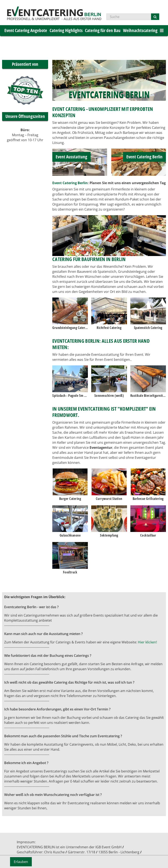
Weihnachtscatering (140, 30)
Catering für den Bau (103, 30)
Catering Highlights (66, 30)
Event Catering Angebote (26, 30)
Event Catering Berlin (70, 183)
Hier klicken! (147, 642)
